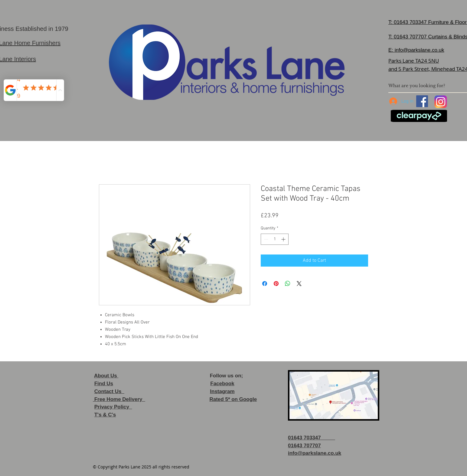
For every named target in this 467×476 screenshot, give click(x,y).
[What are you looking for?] (425, 86)
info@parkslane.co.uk (420, 50)
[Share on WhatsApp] (288, 284)
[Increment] (284, 239)
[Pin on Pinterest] (276, 284)
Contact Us (109, 391)
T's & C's (105, 415)
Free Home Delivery (119, 399)
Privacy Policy (113, 407)
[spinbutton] (275, 239)
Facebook (222, 384)
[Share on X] (299, 284)
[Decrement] (265, 239)
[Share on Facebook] (265, 284)
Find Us (104, 384)
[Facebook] (422, 101)
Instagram (222, 391)
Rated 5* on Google (233, 399)
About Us (106, 376)
